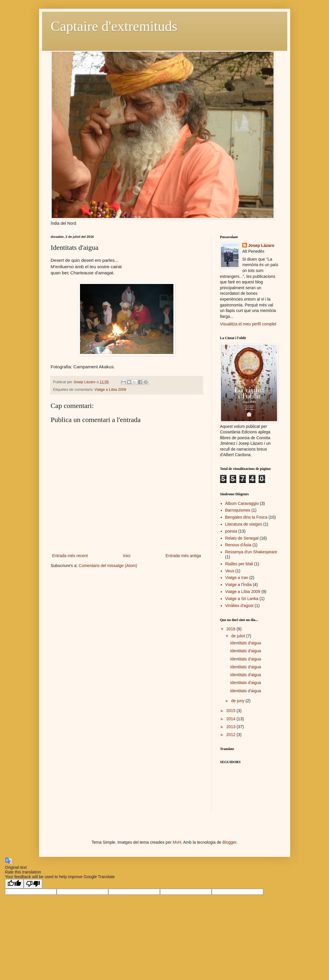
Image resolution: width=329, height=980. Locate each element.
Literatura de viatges (244, 524)
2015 (231, 711)
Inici (127, 556)
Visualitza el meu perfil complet (248, 324)
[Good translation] (14, 884)
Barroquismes (238, 510)
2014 (231, 719)
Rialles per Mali (239, 564)
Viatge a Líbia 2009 (110, 390)
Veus (230, 571)
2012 (231, 735)
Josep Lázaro (261, 245)
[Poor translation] (33, 884)
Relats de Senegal (242, 538)
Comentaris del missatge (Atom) (108, 566)
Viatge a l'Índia (238, 585)
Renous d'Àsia (238, 545)
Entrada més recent (70, 556)
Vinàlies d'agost (239, 606)
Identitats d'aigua (245, 643)
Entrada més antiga (183, 556)
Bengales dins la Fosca (246, 517)
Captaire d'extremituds (114, 26)
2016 (231, 629)
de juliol (239, 636)
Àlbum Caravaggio (242, 503)
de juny (238, 701)
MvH (177, 842)
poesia (231, 531)
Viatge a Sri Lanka (242, 599)
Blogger (229, 842)
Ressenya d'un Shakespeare (251, 552)
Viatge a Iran (237, 578)
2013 (231, 727)
